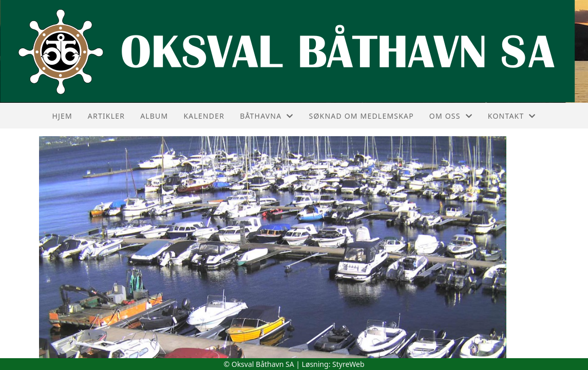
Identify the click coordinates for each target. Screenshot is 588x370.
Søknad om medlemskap (362, 116)
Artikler (106, 116)
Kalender (204, 116)
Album (154, 116)
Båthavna (267, 116)
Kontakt (512, 116)
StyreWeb (348, 364)
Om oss (451, 116)
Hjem (62, 116)
